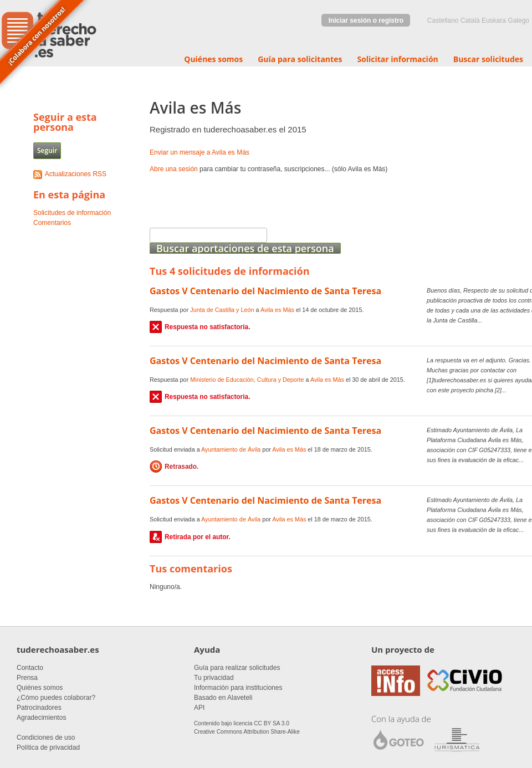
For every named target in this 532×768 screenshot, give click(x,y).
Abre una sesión (174, 169)
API (199, 708)
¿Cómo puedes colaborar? (56, 698)
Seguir (47, 150)
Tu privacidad (214, 678)
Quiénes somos (213, 59)
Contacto (30, 668)
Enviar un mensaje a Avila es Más (199, 152)
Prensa (27, 678)
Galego (518, 21)
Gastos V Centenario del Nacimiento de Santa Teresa (265, 291)
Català (470, 21)
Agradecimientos (41, 718)
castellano (443, 21)
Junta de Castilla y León (222, 310)
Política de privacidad (48, 747)
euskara (494, 21)
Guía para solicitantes (300, 59)
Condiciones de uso (46, 738)
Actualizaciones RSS (76, 174)
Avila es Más (277, 310)
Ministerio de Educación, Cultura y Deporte (247, 380)
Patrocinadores (39, 708)
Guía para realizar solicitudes (237, 668)
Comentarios (52, 223)
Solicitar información (397, 59)
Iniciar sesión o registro (366, 21)
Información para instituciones (238, 688)
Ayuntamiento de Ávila (231, 449)
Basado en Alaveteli (223, 698)
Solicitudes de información (72, 213)
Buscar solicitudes (488, 59)
